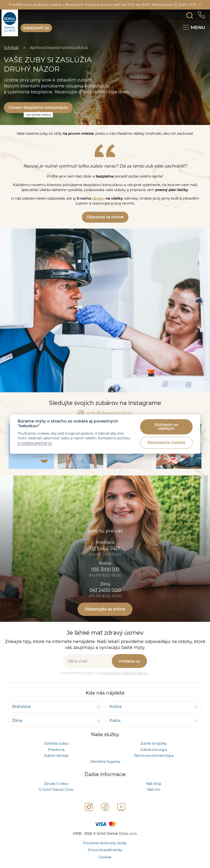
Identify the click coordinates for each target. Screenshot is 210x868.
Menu (198, 27)
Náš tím (154, 790)
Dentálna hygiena (105, 762)
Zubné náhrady (56, 756)
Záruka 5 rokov (56, 784)
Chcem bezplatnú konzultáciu (38, 108)
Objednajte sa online (105, 609)
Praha (115, 721)
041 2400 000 (105, 590)
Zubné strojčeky (154, 743)
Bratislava (21, 707)
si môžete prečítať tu (35, 443)
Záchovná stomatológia (154, 756)
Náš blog (154, 784)
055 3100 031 (105, 570)
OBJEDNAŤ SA (36, 28)
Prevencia (56, 750)
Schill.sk (11, 48)
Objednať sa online (105, 217)
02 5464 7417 (105, 549)
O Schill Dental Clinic (56, 790)
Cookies (105, 857)
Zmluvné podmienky (105, 850)
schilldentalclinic (105, 413)
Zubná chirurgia (154, 750)
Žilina (17, 721)
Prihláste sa (129, 661)
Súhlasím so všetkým (166, 427)
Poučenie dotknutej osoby (105, 843)
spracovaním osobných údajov (124, 673)
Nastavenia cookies (166, 443)
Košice (116, 707)
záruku (98, 198)
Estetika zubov (56, 743)
